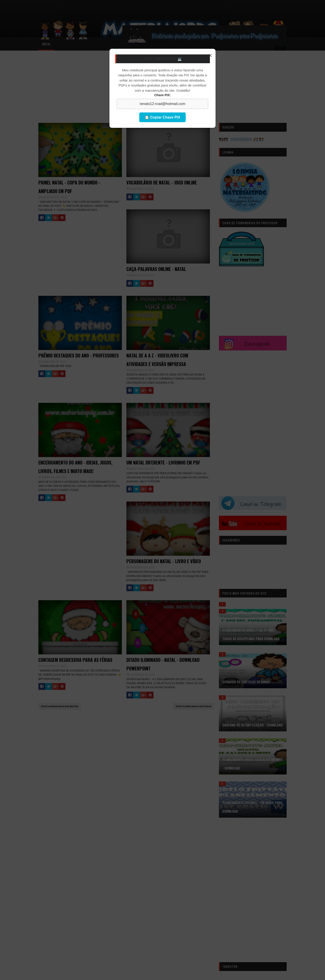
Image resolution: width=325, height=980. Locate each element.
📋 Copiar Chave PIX (162, 117)
